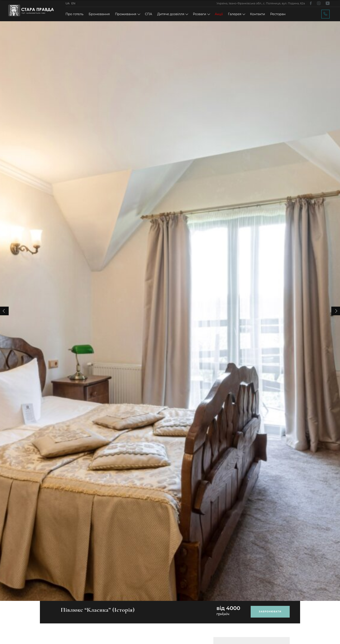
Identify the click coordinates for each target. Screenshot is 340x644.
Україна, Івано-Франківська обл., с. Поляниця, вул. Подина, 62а (261, 3)
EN (73, 3)
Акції (219, 14)
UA (68, 3)
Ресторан (278, 14)
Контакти (257, 14)
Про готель (74, 14)
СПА (148, 14)
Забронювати (270, 612)
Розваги (200, 14)
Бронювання (99, 14)
